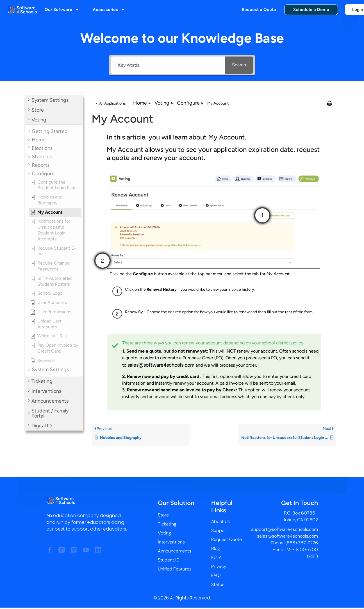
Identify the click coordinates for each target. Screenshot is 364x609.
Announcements (175, 551)
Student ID (169, 560)
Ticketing (167, 524)
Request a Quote (259, 10)
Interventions (171, 542)
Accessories (109, 10)
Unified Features (175, 569)
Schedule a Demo (311, 10)
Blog (216, 548)
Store (163, 515)
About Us (220, 521)
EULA (216, 557)
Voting (164, 533)
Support (219, 530)
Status (218, 584)
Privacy (219, 566)
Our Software (62, 10)
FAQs (216, 575)
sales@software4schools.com (161, 365)
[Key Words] (168, 65)
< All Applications (111, 103)
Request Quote (227, 539)
